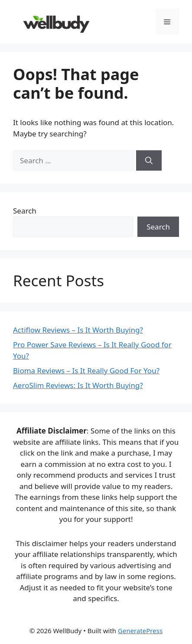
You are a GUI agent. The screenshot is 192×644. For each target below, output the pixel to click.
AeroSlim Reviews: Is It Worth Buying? (78, 385)
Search (25, 211)
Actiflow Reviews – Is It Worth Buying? (78, 330)
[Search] (149, 161)
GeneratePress (140, 631)
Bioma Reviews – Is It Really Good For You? (86, 371)
